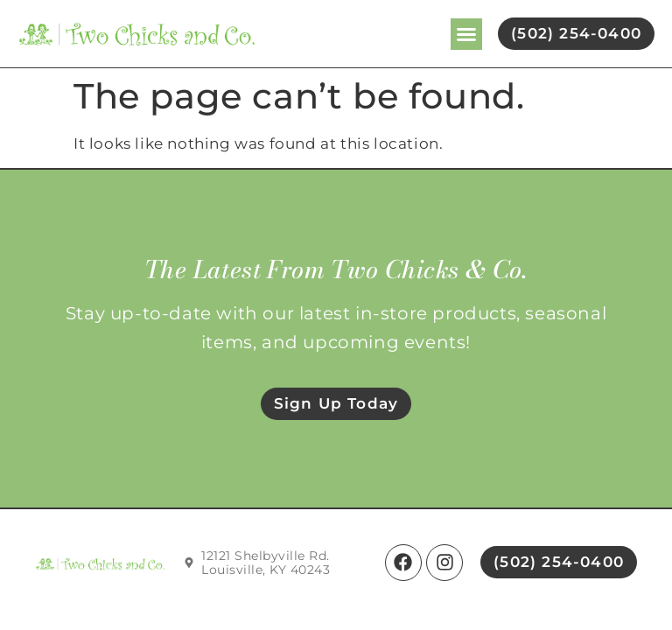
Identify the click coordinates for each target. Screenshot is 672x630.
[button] (466, 34)
